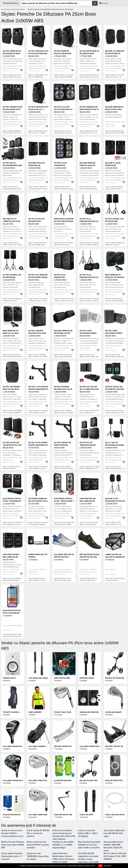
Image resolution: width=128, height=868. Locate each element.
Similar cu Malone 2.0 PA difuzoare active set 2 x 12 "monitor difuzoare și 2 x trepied (115, 524)
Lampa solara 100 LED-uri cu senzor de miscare (115, 557)
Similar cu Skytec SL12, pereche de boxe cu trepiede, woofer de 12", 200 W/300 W (90, 245)
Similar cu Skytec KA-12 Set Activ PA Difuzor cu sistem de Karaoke (63, 133)
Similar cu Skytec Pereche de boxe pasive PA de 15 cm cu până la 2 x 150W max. (89, 133)
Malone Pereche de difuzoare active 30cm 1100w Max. (63, 333)
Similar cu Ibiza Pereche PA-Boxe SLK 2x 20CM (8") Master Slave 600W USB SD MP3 (115, 301)
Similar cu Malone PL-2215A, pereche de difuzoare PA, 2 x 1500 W (114, 189)
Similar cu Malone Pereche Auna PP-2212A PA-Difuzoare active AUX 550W (89, 189)
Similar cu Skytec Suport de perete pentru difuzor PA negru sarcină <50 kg (64, 469)
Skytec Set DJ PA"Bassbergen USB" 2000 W (13, 165)
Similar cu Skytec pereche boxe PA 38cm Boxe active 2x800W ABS (64, 77)
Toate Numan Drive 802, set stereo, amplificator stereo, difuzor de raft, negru (37, 580)
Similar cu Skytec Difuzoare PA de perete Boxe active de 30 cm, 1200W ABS (89, 77)
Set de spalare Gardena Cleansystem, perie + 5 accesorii (12, 856)
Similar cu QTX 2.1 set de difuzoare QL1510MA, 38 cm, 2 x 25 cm (115, 469)
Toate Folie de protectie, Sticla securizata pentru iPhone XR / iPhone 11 (12, 636)
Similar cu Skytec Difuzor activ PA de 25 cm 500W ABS (38, 76)
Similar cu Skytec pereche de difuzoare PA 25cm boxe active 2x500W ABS (12, 77)
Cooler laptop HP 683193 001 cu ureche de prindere (38, 833)
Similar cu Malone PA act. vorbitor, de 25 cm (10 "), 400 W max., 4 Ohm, (12, 245)
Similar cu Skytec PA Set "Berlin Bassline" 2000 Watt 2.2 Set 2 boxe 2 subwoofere (90, 469)
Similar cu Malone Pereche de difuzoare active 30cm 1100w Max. (63, 357)
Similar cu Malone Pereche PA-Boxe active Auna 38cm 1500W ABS (115, 133)
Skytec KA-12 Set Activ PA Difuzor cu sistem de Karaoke (63, 109)
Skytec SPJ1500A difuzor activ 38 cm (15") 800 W (63, 389)
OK (100, 866)
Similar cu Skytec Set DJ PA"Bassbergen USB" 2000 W (12, 188)
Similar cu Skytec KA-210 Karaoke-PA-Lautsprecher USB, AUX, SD (64, 189)
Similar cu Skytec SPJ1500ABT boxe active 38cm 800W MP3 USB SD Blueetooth (12, 413)
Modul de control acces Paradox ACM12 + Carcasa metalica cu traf (12, 833)
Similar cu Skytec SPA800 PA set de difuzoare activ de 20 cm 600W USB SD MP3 (12, 133)
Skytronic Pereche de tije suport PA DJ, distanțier (38, 501)
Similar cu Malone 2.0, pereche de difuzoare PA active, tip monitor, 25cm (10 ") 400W (115, 77)
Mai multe (107, 866)
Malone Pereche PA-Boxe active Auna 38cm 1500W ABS (115, 109)
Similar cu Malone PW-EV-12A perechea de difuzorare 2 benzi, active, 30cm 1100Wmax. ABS (38, 189)
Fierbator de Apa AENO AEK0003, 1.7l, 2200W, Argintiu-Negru (63, 845)
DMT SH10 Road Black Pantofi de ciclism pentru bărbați (89, 557)
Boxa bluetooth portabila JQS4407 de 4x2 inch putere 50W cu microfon (89, 845)
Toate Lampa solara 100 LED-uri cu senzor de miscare (115, 579)
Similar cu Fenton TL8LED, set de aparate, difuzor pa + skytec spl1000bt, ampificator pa (115, 413)
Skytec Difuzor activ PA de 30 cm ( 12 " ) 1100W (38, 109)
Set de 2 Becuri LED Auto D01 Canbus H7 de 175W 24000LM (115, 856)
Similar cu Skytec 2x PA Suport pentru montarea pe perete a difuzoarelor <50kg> (38, 469)
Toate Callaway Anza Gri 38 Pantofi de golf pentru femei (63, 579)
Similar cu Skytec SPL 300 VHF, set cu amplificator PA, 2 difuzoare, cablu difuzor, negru (89, 413)
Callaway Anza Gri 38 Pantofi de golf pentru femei (64, 557)
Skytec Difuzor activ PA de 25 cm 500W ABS (38, 52)
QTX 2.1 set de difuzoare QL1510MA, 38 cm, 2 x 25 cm (115, 445)
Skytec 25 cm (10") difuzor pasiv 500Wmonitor (36, 221)
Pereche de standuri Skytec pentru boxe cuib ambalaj (64, 221)
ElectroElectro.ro (11, 3)
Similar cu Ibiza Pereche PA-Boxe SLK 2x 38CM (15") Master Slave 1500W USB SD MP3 (13, 357)
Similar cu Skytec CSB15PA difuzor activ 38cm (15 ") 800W (38, 356)
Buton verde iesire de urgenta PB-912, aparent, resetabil (38, 845)
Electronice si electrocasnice (13, 9)
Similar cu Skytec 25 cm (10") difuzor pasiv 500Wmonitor (37, 244)
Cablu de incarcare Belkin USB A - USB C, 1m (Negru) (88, 833)
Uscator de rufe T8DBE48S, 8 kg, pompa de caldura (38, 856)
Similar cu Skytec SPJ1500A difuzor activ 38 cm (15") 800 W (64, 412)
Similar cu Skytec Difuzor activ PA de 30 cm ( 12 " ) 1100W (38, 132)
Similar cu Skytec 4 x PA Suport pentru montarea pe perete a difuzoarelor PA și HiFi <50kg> (38, 413)
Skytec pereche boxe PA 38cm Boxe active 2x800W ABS (63, 53)
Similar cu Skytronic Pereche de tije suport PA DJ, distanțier (38, 523)
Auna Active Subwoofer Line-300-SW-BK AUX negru (114, 833)
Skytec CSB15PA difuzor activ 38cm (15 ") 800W (37, 333)
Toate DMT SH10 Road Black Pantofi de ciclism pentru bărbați (88, 580)
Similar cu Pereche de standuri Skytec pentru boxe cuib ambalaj (64, 245)
